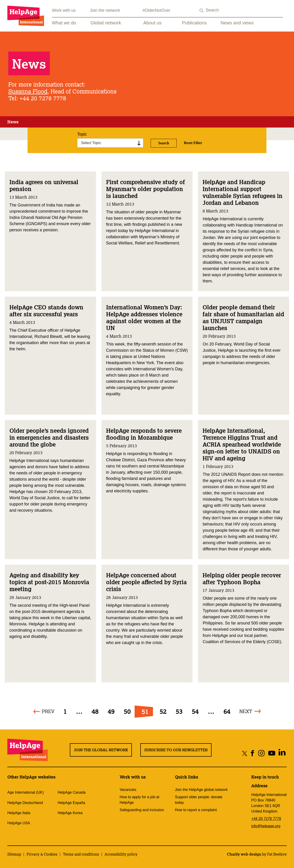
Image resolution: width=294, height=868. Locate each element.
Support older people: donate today (199, 800)
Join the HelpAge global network (201, 790)
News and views (237, 23)
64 (227, 711)
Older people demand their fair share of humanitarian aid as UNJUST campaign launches (243, 317)
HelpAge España (71, 803)
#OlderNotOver (157, 10)
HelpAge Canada (72, 792)
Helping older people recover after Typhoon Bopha (242, 578)
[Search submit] (202, 11)
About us (152, 23)
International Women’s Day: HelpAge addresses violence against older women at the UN (144, 317)
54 (195, 711)
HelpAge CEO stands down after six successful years (46, 311)
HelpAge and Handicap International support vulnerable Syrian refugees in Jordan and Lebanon (243, 192)
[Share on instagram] (261, 753)
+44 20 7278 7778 (266, 819)
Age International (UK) (25, 792)
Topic (82, 134)
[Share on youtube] (272, 753)
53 (179, 711)
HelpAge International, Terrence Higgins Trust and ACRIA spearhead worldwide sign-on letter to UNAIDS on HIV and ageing (242, 444)
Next (246, 711)
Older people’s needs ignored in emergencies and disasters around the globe (49, 437)
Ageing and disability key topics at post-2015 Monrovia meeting (49, 582)
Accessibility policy (121, 854)
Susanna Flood (28, 91)
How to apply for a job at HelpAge (140, 800)
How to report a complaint (196, 810)
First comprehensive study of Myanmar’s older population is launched (146, 189)
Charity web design (244, 854)
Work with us (64, 10)
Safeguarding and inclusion (142, 810)
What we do (64, 23)
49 (111, 711)
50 (127, 711)
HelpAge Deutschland (25, 803)
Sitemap (14, 854)
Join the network (105, 10)
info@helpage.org (266, 826)
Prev (48, 711)
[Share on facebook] (253, 753)
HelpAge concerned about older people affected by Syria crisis (146, 582)
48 (95, 711)
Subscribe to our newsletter (176, 750)
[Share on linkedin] (282, 753)
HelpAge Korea (70, 813)
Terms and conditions (81, 854)
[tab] (13, 122)
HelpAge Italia (19, 813)
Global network (106, 23)
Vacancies (128, 790)
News (13, 122)
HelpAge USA (19, 823)
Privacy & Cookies (42, 854)
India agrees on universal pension (44, 185)
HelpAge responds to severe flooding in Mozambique (144, 434)
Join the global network (101, 750)
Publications (194, 23)
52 (163, 711)
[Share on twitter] (245, 753)
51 (145, 711)
